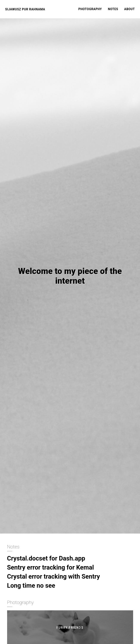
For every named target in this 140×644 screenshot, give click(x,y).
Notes (113, 9)
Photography (90, 9)
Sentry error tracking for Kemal (51, 567)
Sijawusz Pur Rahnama (25, 9)
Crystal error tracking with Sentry (54, 576)
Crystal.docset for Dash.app (46, 558)
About (130, 9)
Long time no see (31, 586)
